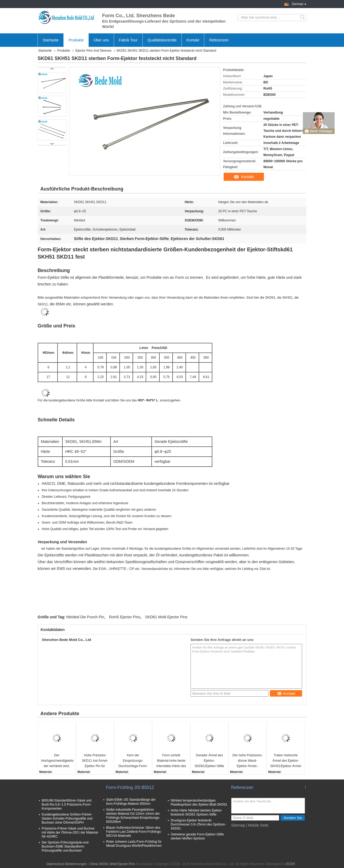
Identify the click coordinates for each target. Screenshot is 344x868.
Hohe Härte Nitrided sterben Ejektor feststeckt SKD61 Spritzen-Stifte (196, 812)
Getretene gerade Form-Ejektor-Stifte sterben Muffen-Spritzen (197, 836)
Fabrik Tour (128, 40)
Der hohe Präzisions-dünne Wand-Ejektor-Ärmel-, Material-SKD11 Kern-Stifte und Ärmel (248, 761)
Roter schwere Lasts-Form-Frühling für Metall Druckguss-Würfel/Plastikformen (134, 844)
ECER (290, 864)
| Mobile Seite (257, 825)
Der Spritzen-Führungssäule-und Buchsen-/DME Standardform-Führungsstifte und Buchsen (65, 846)
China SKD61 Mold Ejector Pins (112, 864)
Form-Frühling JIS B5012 (130, 787)
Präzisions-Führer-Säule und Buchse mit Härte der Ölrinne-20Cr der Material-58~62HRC (70, 832)
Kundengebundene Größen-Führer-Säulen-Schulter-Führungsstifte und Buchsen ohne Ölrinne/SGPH (67, 818)
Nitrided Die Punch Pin (85, 617)
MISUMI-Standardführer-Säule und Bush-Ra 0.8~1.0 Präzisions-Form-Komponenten (67, 805)
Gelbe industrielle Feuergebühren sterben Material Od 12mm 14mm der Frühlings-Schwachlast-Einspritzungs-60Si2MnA (133, 816)
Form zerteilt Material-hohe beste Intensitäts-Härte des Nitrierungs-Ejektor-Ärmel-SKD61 (171, 761)
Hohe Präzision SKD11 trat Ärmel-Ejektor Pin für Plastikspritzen (95, 761)
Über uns (101, 40)
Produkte (76, 40)
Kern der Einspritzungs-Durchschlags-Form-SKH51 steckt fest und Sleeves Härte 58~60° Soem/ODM (133, 761)
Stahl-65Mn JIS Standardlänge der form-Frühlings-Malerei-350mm (131, 802)
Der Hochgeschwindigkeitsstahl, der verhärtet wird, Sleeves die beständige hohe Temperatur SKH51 (57, 761)
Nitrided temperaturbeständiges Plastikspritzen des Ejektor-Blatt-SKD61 (199, 802)
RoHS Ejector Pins (125, 617)
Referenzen (219, 40)
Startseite (51, 40)
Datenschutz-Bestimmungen (67, 864)
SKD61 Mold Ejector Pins (166, 617)
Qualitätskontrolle (162, 40)
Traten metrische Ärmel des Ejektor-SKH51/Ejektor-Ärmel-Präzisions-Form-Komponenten (286, 761)
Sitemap (238, 825)
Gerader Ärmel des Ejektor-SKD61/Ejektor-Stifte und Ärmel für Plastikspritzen (209, 761)
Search (303, 17)
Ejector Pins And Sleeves (94, 51)
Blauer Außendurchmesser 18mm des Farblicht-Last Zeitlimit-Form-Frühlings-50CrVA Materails (134, 832)
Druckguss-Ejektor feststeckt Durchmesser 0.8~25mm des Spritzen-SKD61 (198, 824)
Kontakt (193, 40)
